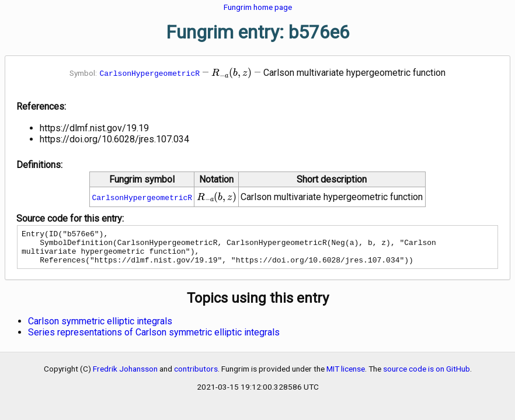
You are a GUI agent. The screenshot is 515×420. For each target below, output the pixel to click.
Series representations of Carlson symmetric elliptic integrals (154, 339)
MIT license (346, 376)
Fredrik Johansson (125, 376)
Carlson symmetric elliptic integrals (100, 328)
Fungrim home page (258, 7)
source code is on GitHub (427, 376)
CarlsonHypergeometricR (149, 73)
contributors (196, 376)
